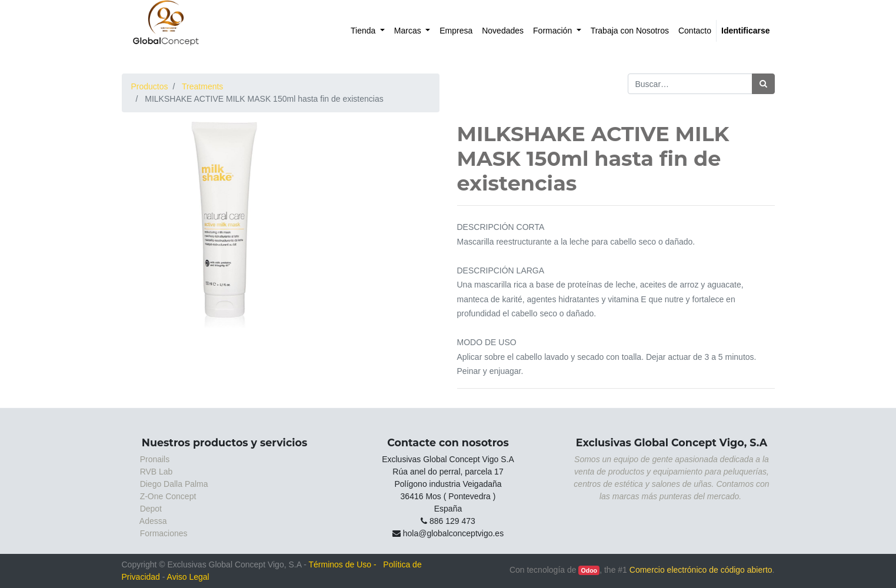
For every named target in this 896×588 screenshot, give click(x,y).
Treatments (202, 86)
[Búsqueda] (763, 84)
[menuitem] (368, 31)
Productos (150, 86)
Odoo (589, 570)
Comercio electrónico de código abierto (701, 570)
